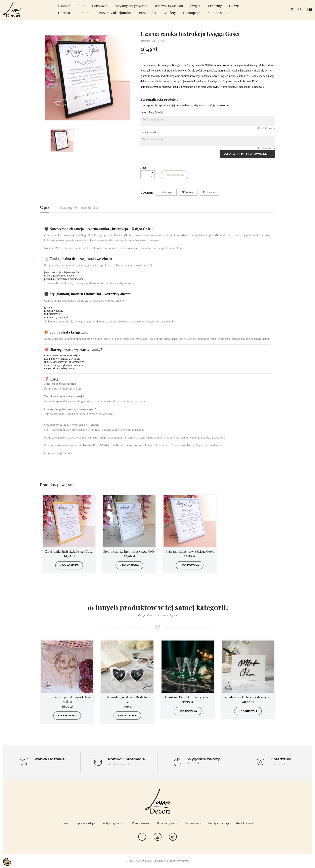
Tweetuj (190, 192)
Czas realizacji (193, 823)
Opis (45, 207)
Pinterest (211, 192)
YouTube (158, 837)
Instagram (173, 837)
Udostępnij (168, 192)
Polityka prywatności (114, 823)
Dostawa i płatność (168, 823)
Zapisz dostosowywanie (247, 154)
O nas (65, 823)
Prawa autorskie (141, 823)
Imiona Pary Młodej (152, 113)
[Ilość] (145, 175)
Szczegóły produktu (79, 207)
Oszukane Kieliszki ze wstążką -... (188, 697)
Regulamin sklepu (85, 823)
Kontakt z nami (245, 823)
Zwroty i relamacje (219, 823)
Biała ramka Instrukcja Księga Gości (190, 551)
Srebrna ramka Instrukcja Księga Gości (129, 551)
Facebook (142, 837)
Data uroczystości (150, 132)
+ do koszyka (175, 175)
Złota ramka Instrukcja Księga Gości (69, 551)
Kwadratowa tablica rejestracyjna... (248, 697)
